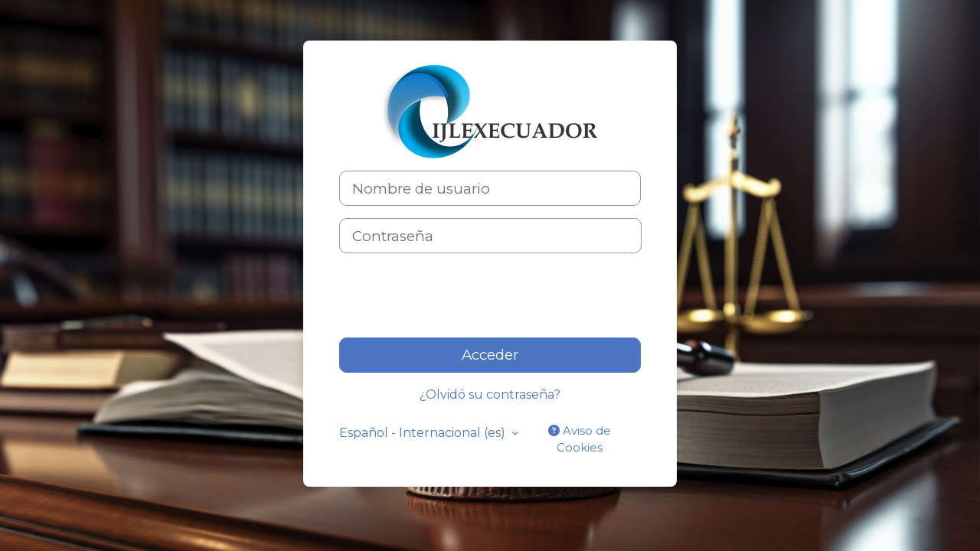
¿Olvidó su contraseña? (490, 395)
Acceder (490, 355)
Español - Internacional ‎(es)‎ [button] (424, 433)
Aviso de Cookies (580, 439)
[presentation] (456, 295)
